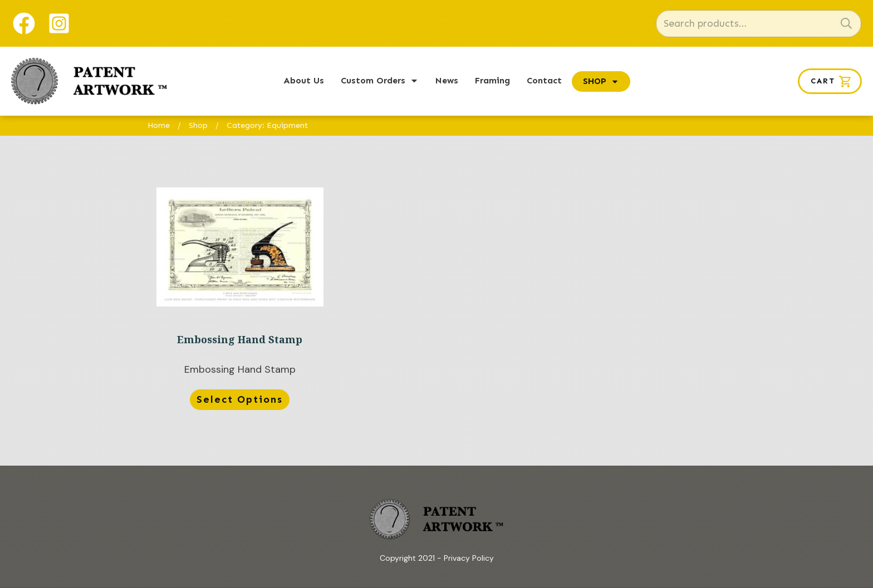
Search (846, 24)
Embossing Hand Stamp (240, 301)
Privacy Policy (469, 558)
